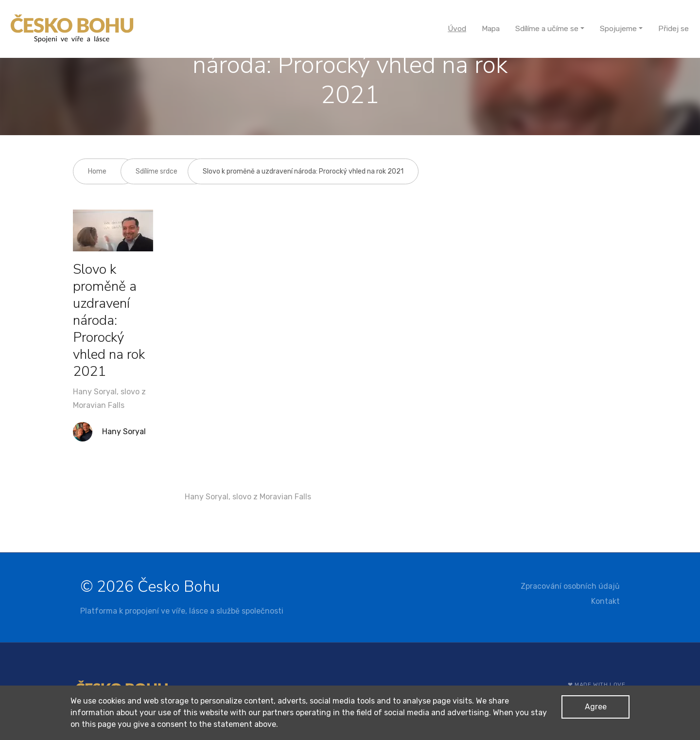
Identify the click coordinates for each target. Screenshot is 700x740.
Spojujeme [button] (618, 28)
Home (97, 171)
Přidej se (674, 28)
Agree (596, 707)
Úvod (457, 28)
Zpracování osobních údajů (570, 586)
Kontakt (605, 601)
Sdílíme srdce (157, 171)
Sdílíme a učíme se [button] (547, 28)
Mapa (491, 28)
